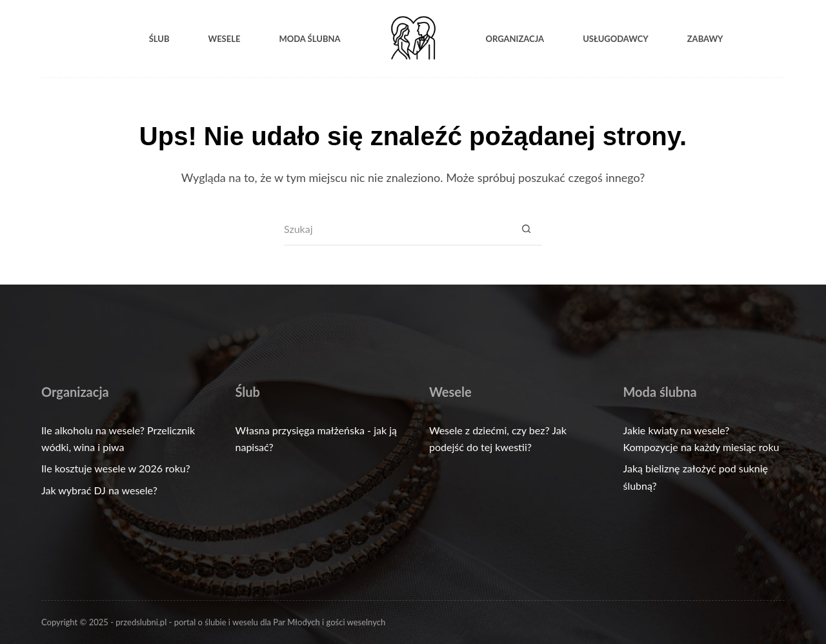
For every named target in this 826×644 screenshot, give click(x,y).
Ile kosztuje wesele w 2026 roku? (116, 468)
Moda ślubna (309, 39)
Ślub (159, 39)
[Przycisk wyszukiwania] (526, 230)
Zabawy (705, 39)
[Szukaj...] (397, 230)
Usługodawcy (616, 39)
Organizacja (515, 39)
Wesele (224, 39)
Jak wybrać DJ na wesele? (99, 490)
